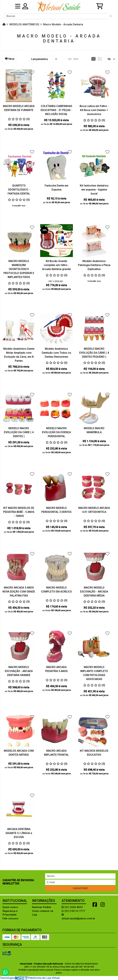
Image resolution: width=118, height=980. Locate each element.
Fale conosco (10, 918)
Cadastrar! (80, 888)
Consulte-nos (19, 206)
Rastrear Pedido (42, 907)
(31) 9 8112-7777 (73, 911)
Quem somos (10, 907)
